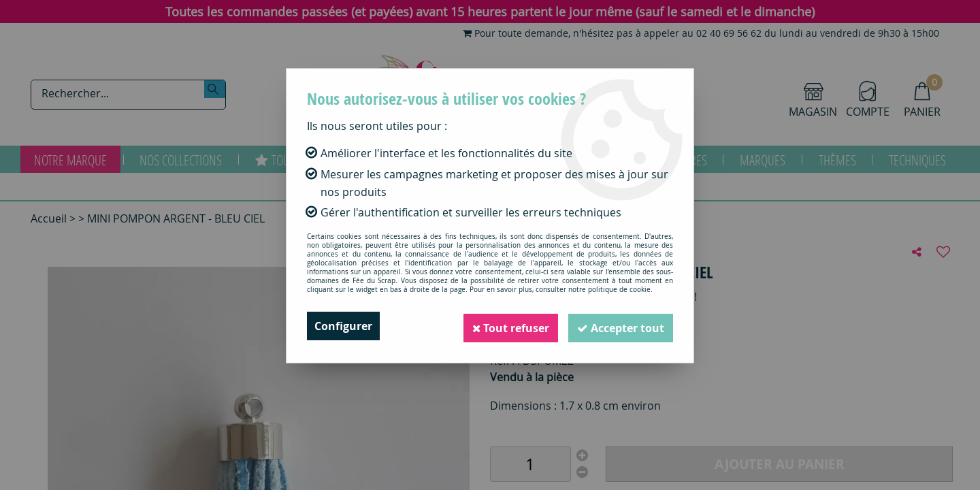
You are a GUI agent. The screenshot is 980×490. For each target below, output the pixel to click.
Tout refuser (504, 326)
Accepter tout (619, 326)
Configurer (343, 326)
